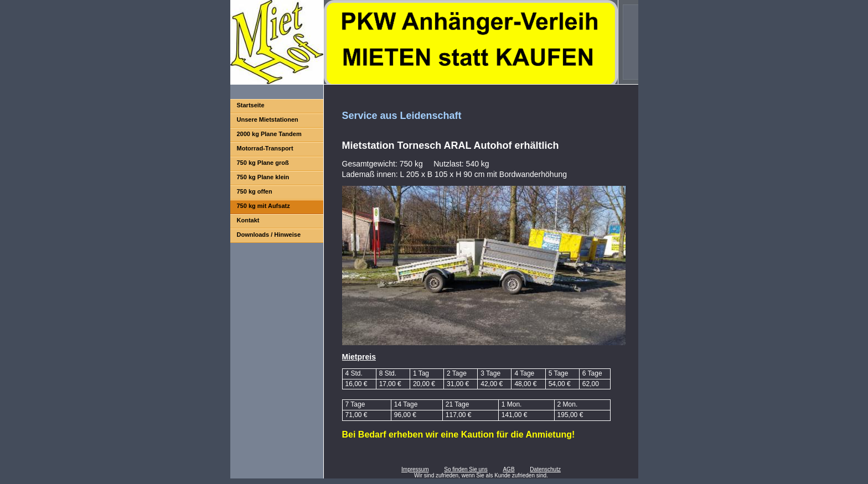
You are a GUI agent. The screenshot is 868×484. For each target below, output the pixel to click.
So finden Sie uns (466, 469)
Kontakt (248, 220)
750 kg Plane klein (263, 177)
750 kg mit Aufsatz (263, 206)
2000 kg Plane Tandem (269, 134)
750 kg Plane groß (263, 163)
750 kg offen (255, 191)
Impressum (415, 469)
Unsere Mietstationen (268, 119)
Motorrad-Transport (265, 148)
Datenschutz (545, 469)
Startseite (251, 105)
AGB (508, 469)
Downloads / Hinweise (269, 235)
